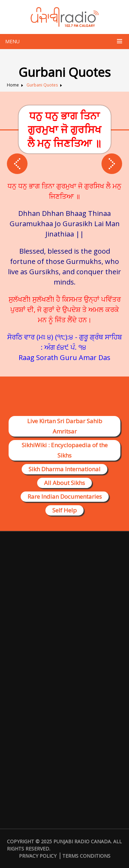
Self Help (64, 510)
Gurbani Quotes (42, 85)
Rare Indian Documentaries (65, 496)
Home (13, 85)
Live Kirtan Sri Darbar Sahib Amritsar (65, 426)
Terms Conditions (86, 856)
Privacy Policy (38, 856)
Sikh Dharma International (64, 469)
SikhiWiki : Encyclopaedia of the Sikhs (65, 450)
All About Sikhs (64, 483)
